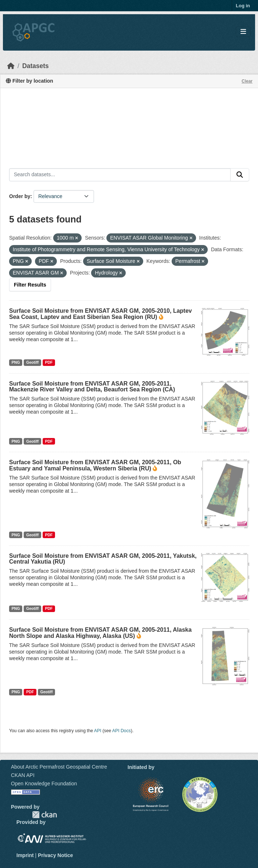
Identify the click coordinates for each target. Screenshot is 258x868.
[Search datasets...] (120, 175)
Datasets (36, 66)
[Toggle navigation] (243, 32)
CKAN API (23, 775)
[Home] (11, 66)
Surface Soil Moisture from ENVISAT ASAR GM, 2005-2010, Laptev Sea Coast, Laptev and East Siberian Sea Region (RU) (100, 314)
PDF (49, 362)
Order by (20, 196)
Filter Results (30, 285)
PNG (16, 362)
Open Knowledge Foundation (44, 784)
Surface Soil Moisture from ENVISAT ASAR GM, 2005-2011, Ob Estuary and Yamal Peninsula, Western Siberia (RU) (95, 465)
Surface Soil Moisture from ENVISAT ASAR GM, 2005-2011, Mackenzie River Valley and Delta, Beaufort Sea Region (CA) (92, 386)
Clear (247, 81)
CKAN (44, 815)
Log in (243, 6)
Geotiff (32, 362)
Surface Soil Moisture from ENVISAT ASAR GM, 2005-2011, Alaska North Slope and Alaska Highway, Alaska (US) (100, 633)
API (98, 731)
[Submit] (240, 175)
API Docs (122, 731)
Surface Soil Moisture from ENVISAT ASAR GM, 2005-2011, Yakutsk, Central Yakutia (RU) (103, 559)
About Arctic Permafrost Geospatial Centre (59, 767)
